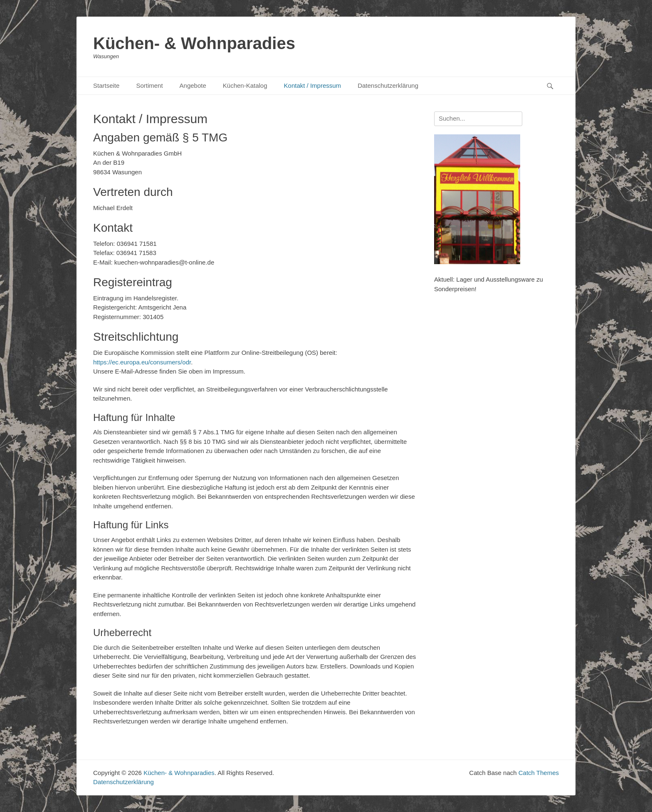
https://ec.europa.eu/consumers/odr (142, 362)
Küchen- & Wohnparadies (194, 43)
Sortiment (149, 85)
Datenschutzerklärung (388, 85)
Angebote (193, 85)
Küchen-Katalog (245, 85)
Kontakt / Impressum (313, 85)
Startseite (106, 85)
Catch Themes (539, 773)
